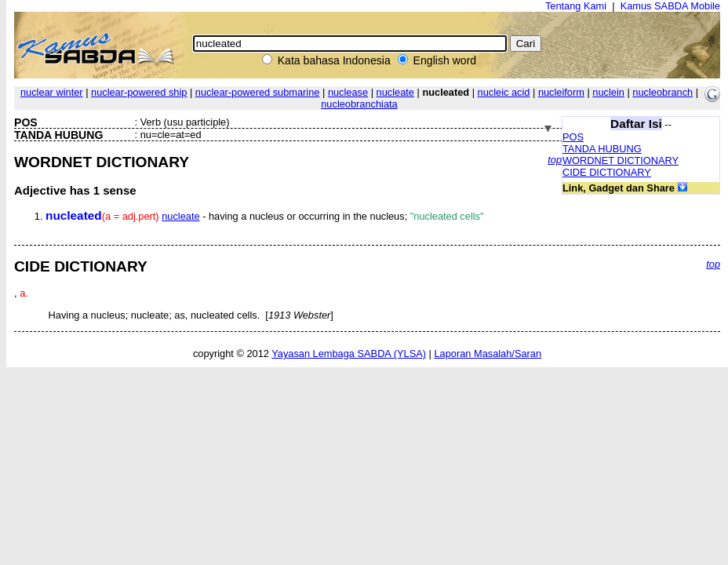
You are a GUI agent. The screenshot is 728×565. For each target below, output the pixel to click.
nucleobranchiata (359, 104)
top (555, 160)
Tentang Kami (576, 6)
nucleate (395, 92)
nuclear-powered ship (139, 92)
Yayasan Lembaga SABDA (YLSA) (349, 354)
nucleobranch (662, 92)
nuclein (608, 92)
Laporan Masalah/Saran (488, 354)
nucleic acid (504, 92)
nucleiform (561, 92)
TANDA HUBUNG (602, 149)
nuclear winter (52, 92)
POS (573, 137)
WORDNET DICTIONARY (621, 160)
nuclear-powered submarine (258, 92)
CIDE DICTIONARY (607, 172)
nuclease (348, 92)
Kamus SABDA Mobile (670, 6)
